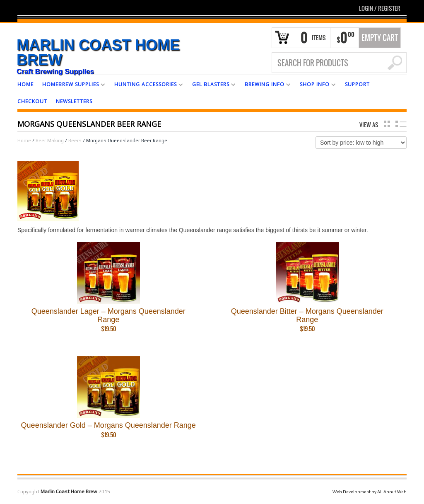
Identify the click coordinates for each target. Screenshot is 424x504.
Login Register (380, 8)
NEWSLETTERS (74, 101)
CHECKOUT (32, 101)
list (401, 124)
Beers (75, 141)
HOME (25, 84)
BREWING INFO (265, 86)
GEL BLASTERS (211, 86)
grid (387, 124)
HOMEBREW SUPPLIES (71, 86)
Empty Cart (380, 38)
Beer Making (50, 141)
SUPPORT (357, 84)
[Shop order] (361, 143)
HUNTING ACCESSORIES (146, 86)
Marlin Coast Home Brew (98, 53)
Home (24, 141)
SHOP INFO (315, 86)
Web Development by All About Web (370, 492)
